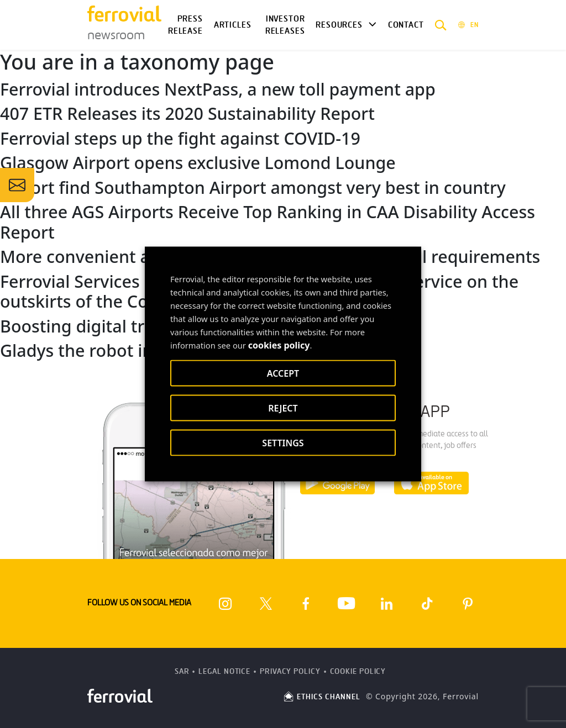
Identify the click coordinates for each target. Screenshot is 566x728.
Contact (406, 25)
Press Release (185, 25)
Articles (233, 25)
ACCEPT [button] (283, 373)
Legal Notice (224, 671)
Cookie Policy (358, 671)
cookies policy (279, 345)
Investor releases (285, 25)
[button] (441, 25)
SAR (182, 671)
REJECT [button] (283, 408)
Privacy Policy (290, 671)
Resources (339, 25)
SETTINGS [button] (283, 443)
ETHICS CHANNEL (321, 697)
